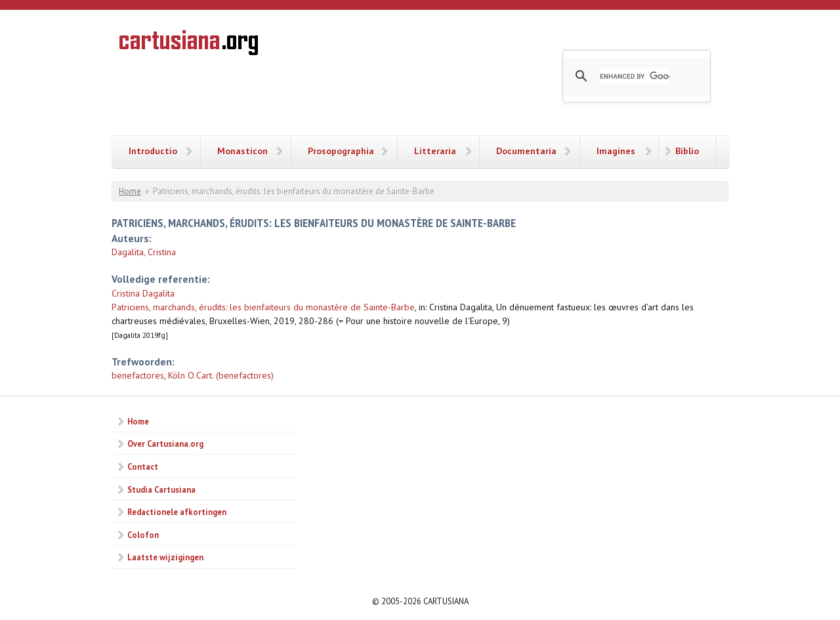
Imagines (616, 151)
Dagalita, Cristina (144, 252)
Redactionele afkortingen (177, 512)
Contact (143, 466)
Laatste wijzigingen (165, 557)
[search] (635, 76)
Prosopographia (341, 151)
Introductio (153, 151)
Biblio (687, 151)
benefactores (138, 375)
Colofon (143, 535)
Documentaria (526, 151)
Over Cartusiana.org (165, 444)
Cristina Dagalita (143, 293)
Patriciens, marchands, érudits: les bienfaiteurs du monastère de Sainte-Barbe (263, 307)
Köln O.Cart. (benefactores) (221, 375)
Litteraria (435, 151)
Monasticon (242, 151)
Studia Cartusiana (161, 489)
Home (130, 191)
